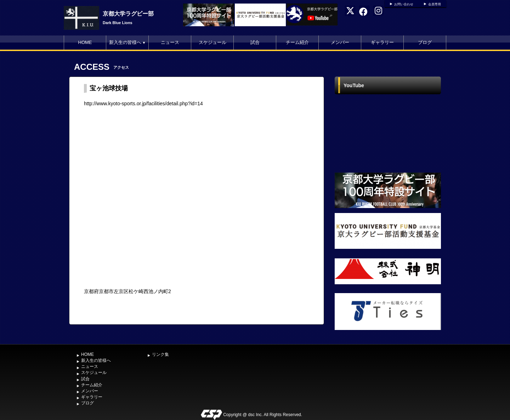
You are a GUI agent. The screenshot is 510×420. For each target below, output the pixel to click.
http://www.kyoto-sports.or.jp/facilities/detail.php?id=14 (143, 103)
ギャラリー (382, 42)
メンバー (340, 42)
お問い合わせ (404, 4)
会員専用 (435, 4)
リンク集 (160, 354)
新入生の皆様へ (127, 42)
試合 (255, 42)
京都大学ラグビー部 (128, 14)
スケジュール (212, 42)
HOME (85, 42)
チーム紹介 (297, 42)
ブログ (425, 42)
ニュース (170, 42)
